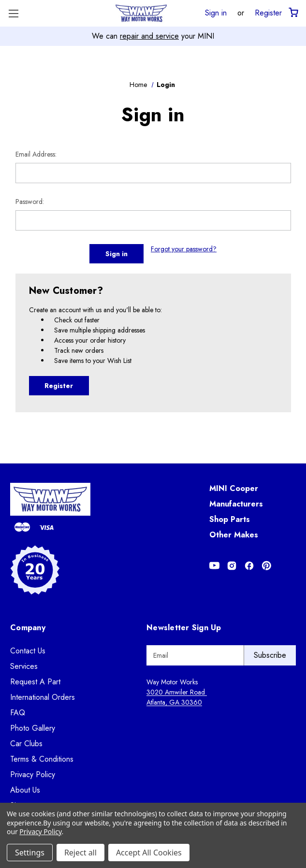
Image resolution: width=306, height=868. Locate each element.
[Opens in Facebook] (249, 566)
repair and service (149, 36)
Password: (30, 202)
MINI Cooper (234, 488)
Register (268, 13)
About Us (25, 790)
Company (28, 628)
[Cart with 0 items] (293, 13)
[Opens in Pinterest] (267, 566)
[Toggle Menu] (13, 13)
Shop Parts (230, 519)
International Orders (43, 697)
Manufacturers (236, 504)
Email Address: (36, 154)
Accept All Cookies (149, 853)
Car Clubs (26, 744)
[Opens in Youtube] (214, 566)
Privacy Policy (33, 774)
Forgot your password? (184, 249)
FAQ (18, 713)
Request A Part (35, 682)
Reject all (80, 853)
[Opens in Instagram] (232, 566)
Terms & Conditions (42, 759)
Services (24, 666)
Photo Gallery (33, 728)
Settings (30, 853)
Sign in (216, 13)
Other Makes (234, 535)
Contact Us (28, 651)
